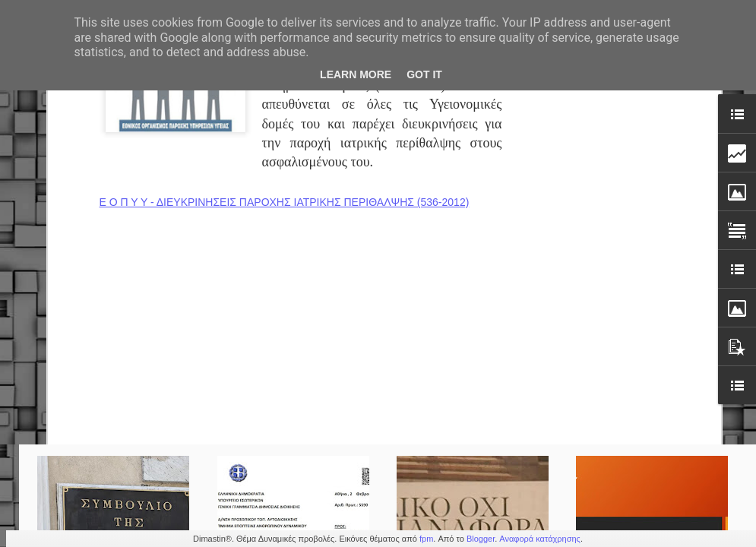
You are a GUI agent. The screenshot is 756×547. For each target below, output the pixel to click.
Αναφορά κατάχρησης (540, 539)
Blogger (481, 539)
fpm (426, 539)
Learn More (356, 74)
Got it (424, 74)
